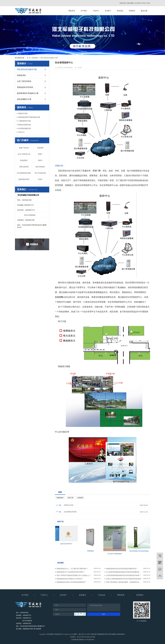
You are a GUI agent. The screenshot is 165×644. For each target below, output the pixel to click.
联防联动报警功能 (24, 125)
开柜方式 (21, 132)
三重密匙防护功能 (24, 121)
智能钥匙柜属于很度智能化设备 (29, 117)
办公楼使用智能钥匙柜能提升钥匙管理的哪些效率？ (124, 572)
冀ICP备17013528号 (85, 634)
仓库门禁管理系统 (24, 81)
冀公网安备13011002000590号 (85, 640)
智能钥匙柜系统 (24, 179)
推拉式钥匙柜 (40, 167)
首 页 (29, 58)
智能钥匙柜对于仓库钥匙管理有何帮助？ (71, 572)
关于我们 (84, 11)
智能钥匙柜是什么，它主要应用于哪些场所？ (72, 569)
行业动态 (102, 595)
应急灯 (40, 179)
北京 (85, 637)
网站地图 (130, 3)
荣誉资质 (121, 595)
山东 (91, 637)
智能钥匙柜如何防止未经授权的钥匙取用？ (71, 582)
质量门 (40, 154)
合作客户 (108, 11)
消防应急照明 (24, 167)
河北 (78, 637)
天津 (81, 637)
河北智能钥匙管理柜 (24, 173)
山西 (88, 637)
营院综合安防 (69, 505)
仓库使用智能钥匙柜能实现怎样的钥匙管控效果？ (123, 575)
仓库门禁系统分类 (24, 154)
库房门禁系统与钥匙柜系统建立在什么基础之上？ (74, 575)
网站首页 (72, 11)
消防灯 (40, 160)
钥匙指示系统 (23, 113)
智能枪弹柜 (21, 75)
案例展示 (35, 58)
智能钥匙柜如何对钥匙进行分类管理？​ (70, 579)
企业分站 (138, 3)
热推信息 (123, 3)
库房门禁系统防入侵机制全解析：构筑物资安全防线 (124, 582)
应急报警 (40, 148)
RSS (144, 3)
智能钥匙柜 (60, 498)
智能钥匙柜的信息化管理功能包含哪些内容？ (122, 569)
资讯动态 (120, 11)
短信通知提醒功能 (24, 128)
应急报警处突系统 (70, 512)
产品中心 (96, 11)
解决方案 (144, 11)
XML (148, 3)
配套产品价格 (24, 148)
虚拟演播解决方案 (24, 99)
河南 (94, 637)
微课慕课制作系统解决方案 (28, 93)
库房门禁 (70, 498)
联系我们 (132, 11)
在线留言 (82, 595)
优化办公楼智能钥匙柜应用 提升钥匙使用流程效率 (124, 579)
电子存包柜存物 (40, 173)
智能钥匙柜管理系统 (25, 87)
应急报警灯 (24, 160)
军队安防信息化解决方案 (49, 58)
